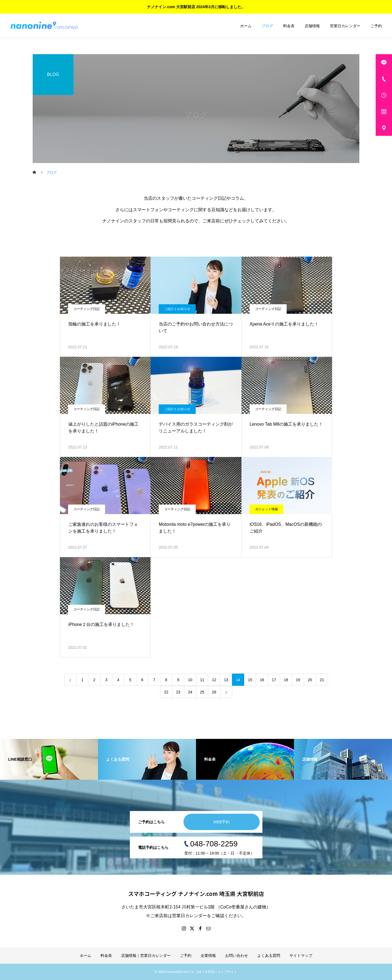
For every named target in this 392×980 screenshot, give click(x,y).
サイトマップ (301, 956)
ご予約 (376, 26)
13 (226, 680)
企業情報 (208, 956)
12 (214, 680)
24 (190, 692)
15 (250, 680)
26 (214, 692)
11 (202, 680)
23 (178, 692)
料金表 (289, 26)
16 (262, 680)
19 (298, 680)
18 (286, 680)
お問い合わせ (237, 956)
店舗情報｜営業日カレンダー (146, 956)
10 (190, 680)
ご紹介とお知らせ (177, 309)
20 (310, 680)
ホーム (246, 26)
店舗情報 (312, 26)
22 (166, 692)
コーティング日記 (87, 309)
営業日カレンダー (345, 26)
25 (202, 692)
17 (274, 680)
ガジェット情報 (267, 509)
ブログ (267, 26)
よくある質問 (269, 956)
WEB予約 (222, 822)
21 (322, 680)
